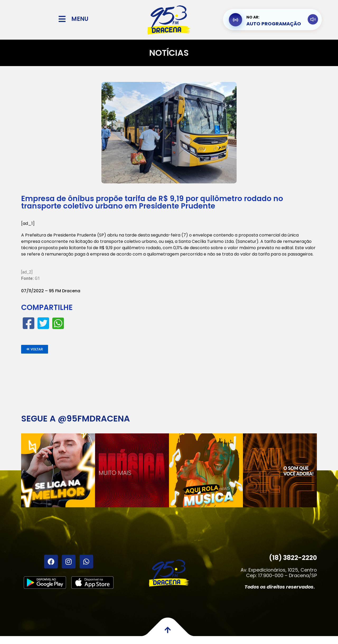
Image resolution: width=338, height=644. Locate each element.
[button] (35, 349)
